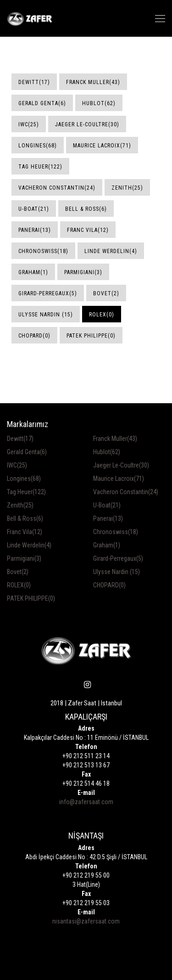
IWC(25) (29, 124)
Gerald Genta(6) (42, 103)
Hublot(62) (99, 103)
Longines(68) (38, 146)
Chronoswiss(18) (43, 251)
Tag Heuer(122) (40, 167)
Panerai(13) (35, 230)
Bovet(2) (106, 293)
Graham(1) (33, 272)
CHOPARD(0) (34, 336)
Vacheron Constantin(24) (57, 188)
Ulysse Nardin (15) (46, 315)
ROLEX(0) (102, 315)
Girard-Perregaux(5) (48, 293)
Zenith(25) (127, 188)
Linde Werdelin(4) (111, 251)
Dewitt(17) (34, 82)
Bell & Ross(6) (86, 209)
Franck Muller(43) (93, 82)
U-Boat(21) (34, 209)
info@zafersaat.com (86, 802)
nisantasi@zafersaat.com (86, 921)
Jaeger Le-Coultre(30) (87, 124)
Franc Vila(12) (88, 230)
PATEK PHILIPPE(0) (91, 336)
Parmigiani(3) (83, 272)
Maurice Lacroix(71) (102, 146)
